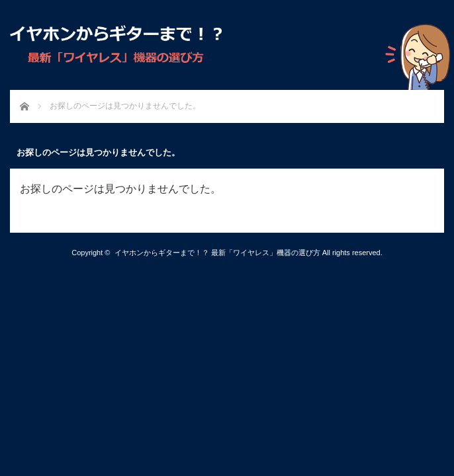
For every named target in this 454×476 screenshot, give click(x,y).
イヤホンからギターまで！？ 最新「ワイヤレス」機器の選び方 (217, 253)
